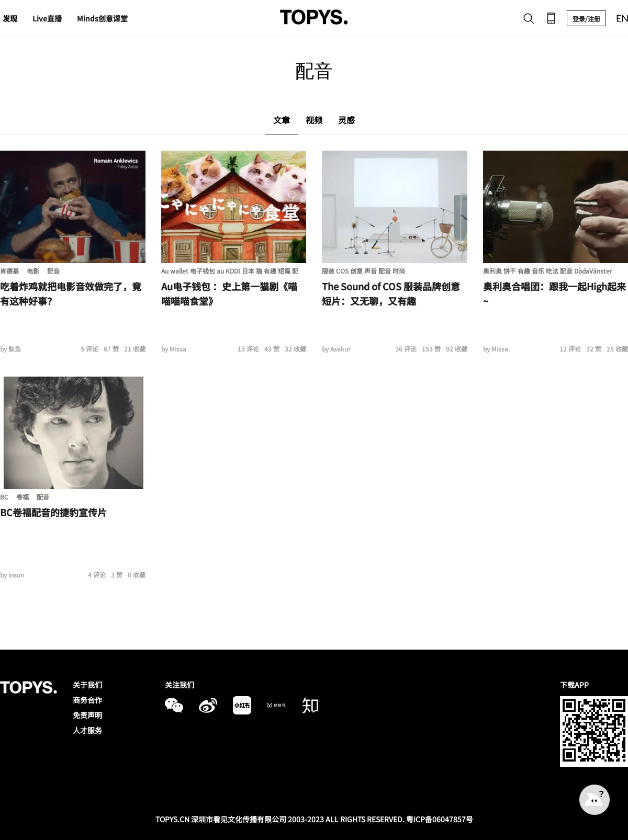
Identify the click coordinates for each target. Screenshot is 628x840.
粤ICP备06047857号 (440, 819)
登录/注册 (586, 19)
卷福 (23, 497)
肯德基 (9, 271)
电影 (33, 271)
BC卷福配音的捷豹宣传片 (53, 512)
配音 (53, 271)
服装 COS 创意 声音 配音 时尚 (363, 271)
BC (4, 497)
